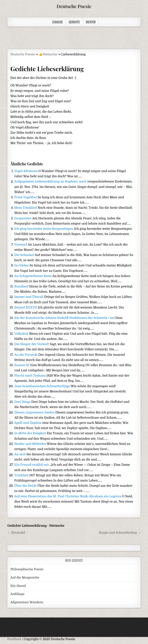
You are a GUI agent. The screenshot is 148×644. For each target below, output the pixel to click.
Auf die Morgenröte (25, 578)
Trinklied (22, 475)
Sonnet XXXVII (26, 308)
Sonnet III (22, 365)
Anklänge (17, 594)
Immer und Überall (29, 297)
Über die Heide (26, 486)
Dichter (91, 22)
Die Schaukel (24, 255)
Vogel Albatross (26, 171)
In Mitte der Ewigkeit (31, 433)
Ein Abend (18, 586)
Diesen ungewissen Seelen (35, 412)
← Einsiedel (16, 533)
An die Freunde (26, 355)
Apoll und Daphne (28, 423)
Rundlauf (22, 287)
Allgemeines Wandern (27, 602)
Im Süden (22, 265)
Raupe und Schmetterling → (120, 533)
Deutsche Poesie (74, 6)
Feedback (14, 639)
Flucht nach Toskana (30, 376)
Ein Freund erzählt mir (32, 465)
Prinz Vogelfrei (26, 197)
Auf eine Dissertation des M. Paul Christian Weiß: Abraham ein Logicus (68, 496)
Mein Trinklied (26, 208)
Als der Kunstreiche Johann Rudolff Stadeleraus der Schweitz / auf (65, 318)
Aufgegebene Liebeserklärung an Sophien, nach (51, 182)
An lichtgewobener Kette (33, 276)
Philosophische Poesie (27, 569)
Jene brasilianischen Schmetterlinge (42, 386)
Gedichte (74, 22)
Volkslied (22, 334)
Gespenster (23, 218)
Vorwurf (21, 245)
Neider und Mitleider (30, 444)
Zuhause (58, 22)
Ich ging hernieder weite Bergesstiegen (44, 229)
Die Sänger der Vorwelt (32, 344)
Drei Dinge (23, 402)
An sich (20, 454)
